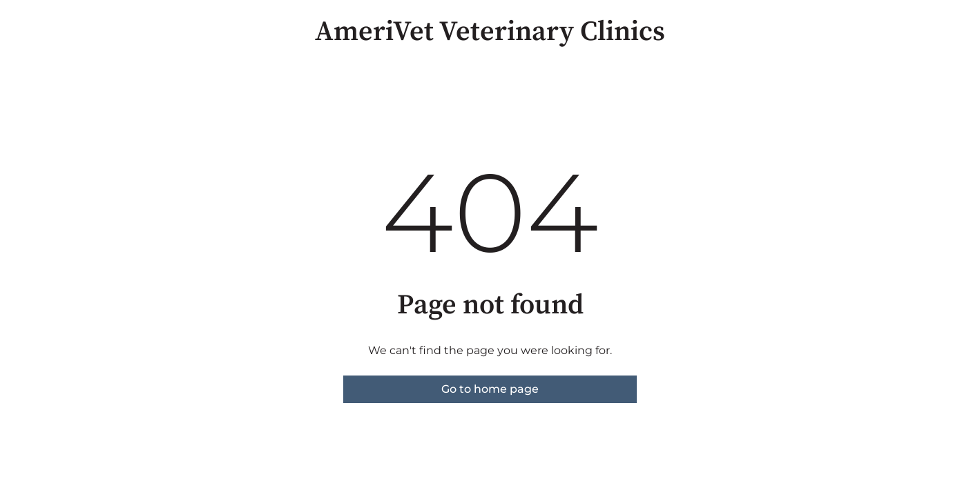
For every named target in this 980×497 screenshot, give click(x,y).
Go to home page (490, 389)
